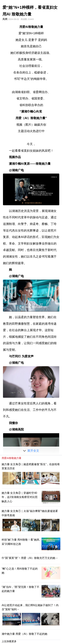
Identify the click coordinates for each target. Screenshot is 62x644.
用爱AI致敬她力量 (11, 458)
